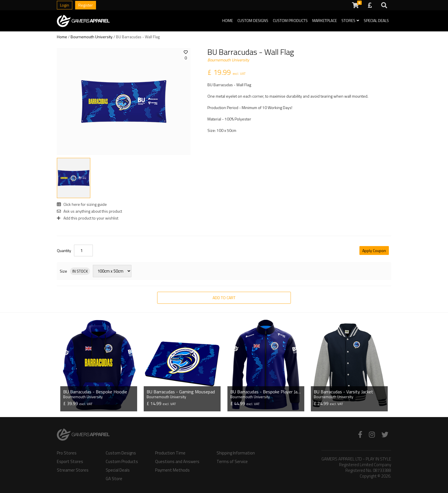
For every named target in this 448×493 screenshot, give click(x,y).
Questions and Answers (177, 462)
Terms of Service (232, 462)
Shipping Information (236, 453)
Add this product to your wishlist (88, 218)
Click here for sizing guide (82, 204)
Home (228, 20)
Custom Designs (253, 20)
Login (65, 5)
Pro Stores (67, 453)
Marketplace (325, 20)
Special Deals (376, 20)
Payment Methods (172, 470)
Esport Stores (70, 462)
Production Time (170, 453)
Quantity (64, 251)
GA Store (114, 479)
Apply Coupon (374, 250)
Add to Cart (224, 298)
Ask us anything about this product (89, 211)
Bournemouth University (92, 37)
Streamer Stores (73, 470)
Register (86, 5)
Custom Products (290, 20)
